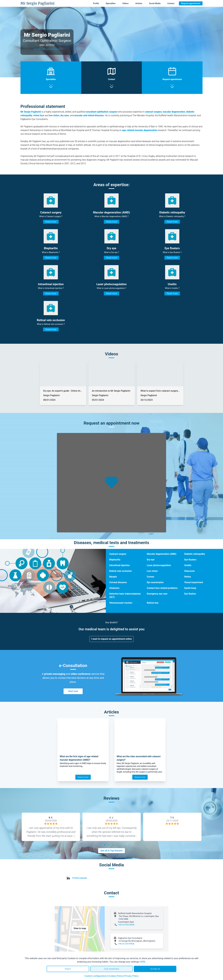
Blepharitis (115, 560)
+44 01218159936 (126, 925)
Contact (171, 3)
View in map (80, 928)
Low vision (152, 571)
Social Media (155, 3)
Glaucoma (189, 571)
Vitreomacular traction (121, 603)
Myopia (113, 577)
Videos (125, 3)
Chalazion (114, 588)
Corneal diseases (118, 582)
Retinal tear (153, 603)
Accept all (155, 969)
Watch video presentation (47, 49)
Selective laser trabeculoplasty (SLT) (125, 595)
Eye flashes (190, 594)
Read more (51, 222)
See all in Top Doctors (111, 851)
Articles (139, 3)
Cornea (150, 577)
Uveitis (188, 565)
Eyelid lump (190, 588)
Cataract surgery (118, 554)
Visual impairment (194, 582)
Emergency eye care (157, 594)
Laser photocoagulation (159, 565)
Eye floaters (190, 560)
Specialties (111, 3)
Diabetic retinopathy (195, 554)
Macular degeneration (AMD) (162, 554)
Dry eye (151, 560)
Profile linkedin (80, 878)
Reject (68, 969)
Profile (96, 3)
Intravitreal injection (119, 565)
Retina (188, 577)
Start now (73, 691)
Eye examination (155, 582)
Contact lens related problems (162, 588)
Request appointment (191, 3)
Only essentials (111, 969)
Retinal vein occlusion (120, 571)
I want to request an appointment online (112, 639)
